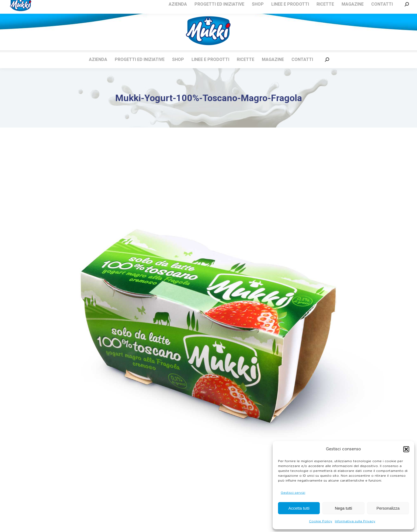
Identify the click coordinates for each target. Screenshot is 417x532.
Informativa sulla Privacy (355, 521)
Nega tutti (343, 508)
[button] (406, 449)
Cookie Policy (321, 521)
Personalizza (388, 508)
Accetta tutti (299, 508)
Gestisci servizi (293, 493)
